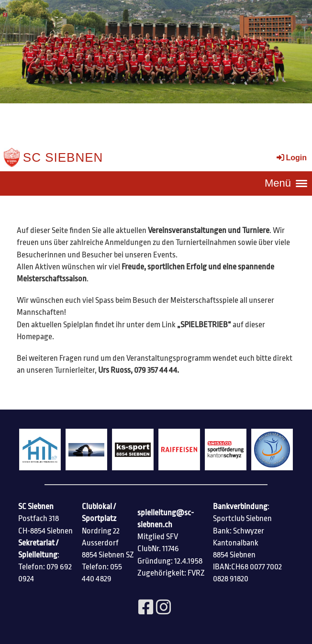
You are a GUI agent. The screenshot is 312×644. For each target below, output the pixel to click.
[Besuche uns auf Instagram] (164, 608)
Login (291, 158)
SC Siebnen (63, 157)
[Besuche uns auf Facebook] (146, 608)
